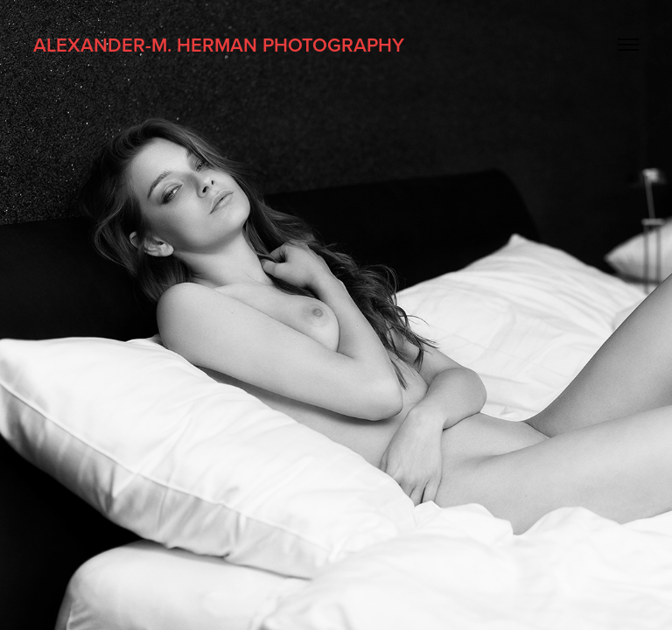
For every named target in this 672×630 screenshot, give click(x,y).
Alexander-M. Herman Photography (219, 45)
